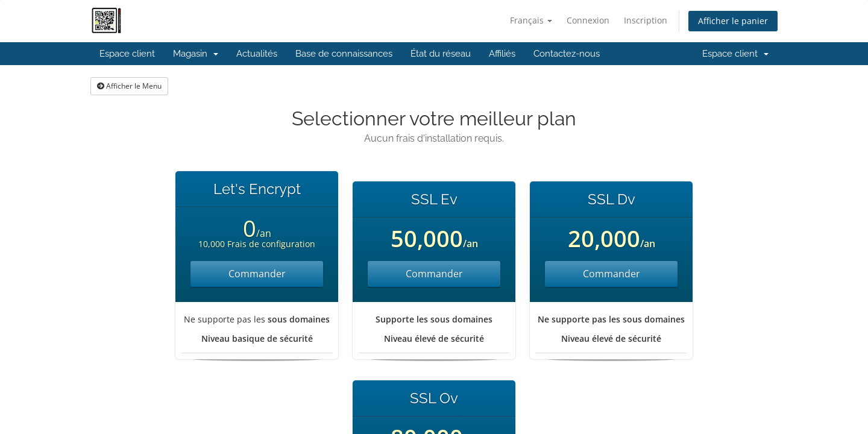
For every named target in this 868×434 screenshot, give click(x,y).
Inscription (646, 20)
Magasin (196, 54)
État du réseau (441, 54)
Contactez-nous (567, 54)
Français (531, 20)
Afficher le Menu (129, 86)
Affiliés (502, 54)
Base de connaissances (344, 54)
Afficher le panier (733, 21)
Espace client (127, 54)
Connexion (588, 20)
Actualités (257, 54)
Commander (257, 274)
